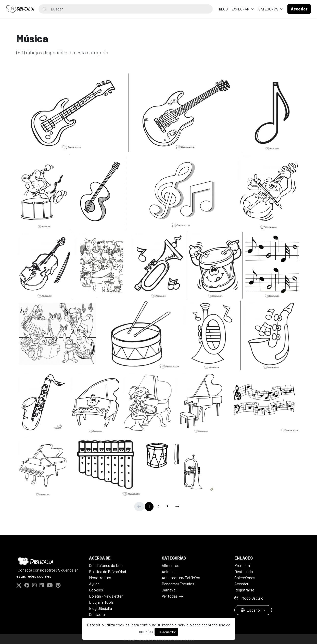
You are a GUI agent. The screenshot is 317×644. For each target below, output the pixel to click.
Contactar (98, 614)
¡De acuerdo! (166, 632)
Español (251, 610)
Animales (170, 571)
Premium (242, 565)
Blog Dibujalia (100, 608)
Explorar (241, 9)
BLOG (223, 9)
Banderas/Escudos (178, 584)
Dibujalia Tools (101, 602)
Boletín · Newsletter (106, 596)
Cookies (96, 590)
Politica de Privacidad (107, 571)
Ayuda (94, 584)
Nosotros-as (100, 578)
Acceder (241, 584)
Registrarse (244, 590)
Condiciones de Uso (106, 565)
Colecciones (245, 578)
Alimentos (170, 565)
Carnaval (169, 590)
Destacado (244, 571)
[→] (177, 507)
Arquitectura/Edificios (181, 578)
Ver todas (170, 596)
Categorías (269, 9)
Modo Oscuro (249, 598)
